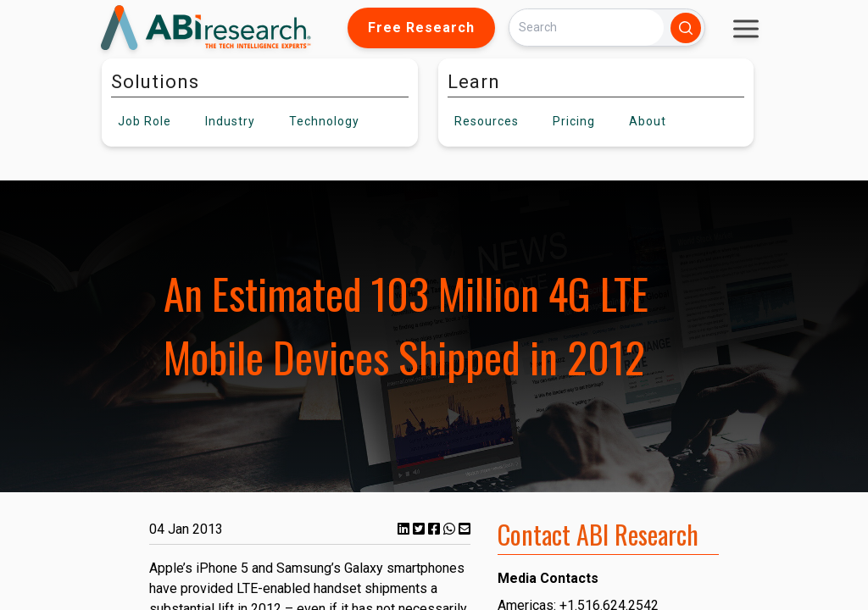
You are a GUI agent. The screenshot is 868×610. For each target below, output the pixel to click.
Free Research (421, 28)
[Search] (587, 28)
